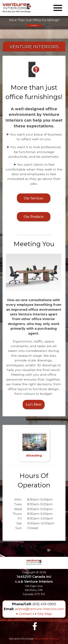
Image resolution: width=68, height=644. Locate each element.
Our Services (34, 198)
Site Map (43, 614)
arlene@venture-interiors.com (40, 609)
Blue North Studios (47, 639)
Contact (24, 614)
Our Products (34, 217)
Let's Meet (34, 26)
